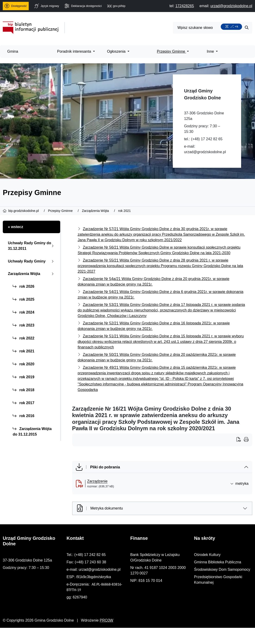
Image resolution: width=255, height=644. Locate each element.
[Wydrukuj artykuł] (240, 440)
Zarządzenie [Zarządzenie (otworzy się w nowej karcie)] (97, 481)
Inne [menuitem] (211, 51)
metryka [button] (239, 484)
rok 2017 (23, 403)
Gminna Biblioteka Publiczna (218, 562)
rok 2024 (23, 312)
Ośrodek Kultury (207, 555)
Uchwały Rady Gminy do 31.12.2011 (32, 246)
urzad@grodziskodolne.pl (205, 152)
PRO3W (107, 620)
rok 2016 (23, 416)
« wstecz (16, 227)
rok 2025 (23, 299)
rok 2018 (23, 390)
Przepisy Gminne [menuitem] (171, 51)
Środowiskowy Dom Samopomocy (222, 569)
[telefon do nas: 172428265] (185, 6)
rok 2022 (23, 338)
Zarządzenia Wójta (32, 274)
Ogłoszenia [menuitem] (117, 51)
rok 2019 (23, 377)
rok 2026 (23, 286)
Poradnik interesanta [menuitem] (75, 51)
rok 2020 (23, 364)
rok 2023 (23, 325)
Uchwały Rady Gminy (32, 261)
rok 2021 (23, 351)
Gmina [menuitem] (13, 51)
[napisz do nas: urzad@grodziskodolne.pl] (231, 6)
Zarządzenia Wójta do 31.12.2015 (32, 432)
